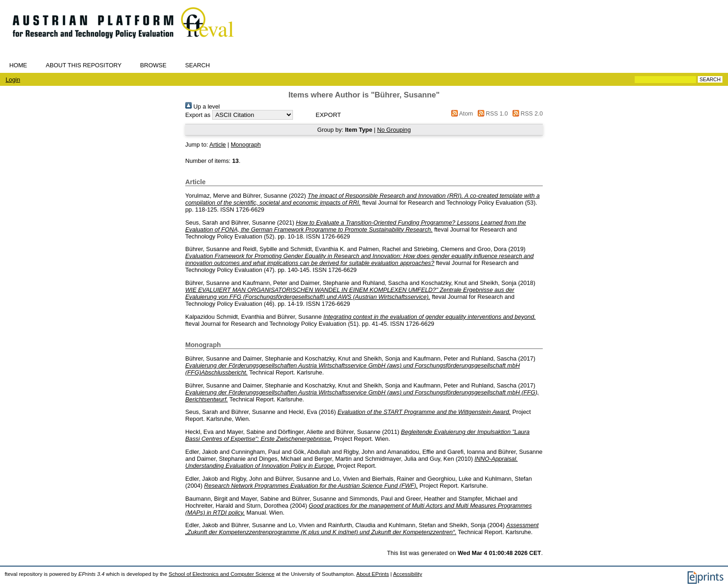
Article (218, 145)
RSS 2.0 (526, 113)
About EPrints (372, 574)
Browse (153, 65)
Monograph (246, 145)
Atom (461, 113)
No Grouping (394, 130)
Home (18, 65)
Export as (198, 115)
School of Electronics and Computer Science (221, 574)
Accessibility (407, 574)
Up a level (202, 106)
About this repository (83, 65)
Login (13, 80)
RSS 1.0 (491, 113)
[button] (328, 115)
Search (198, 65)
